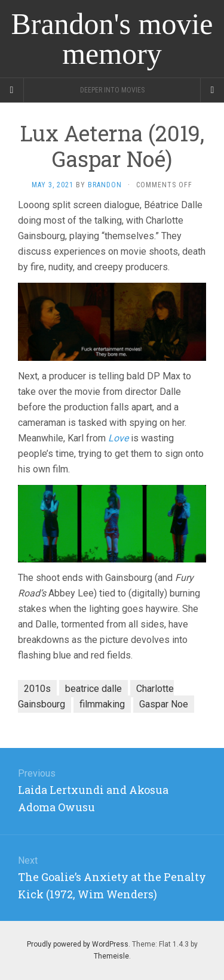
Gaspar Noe (164, 704)
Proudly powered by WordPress (78, 944)
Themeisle (111, 956)
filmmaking (102, 704)
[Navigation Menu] (212, 90)
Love (118, 438)
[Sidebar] (12, 90)
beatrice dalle (93, 689)
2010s (37, 689)
